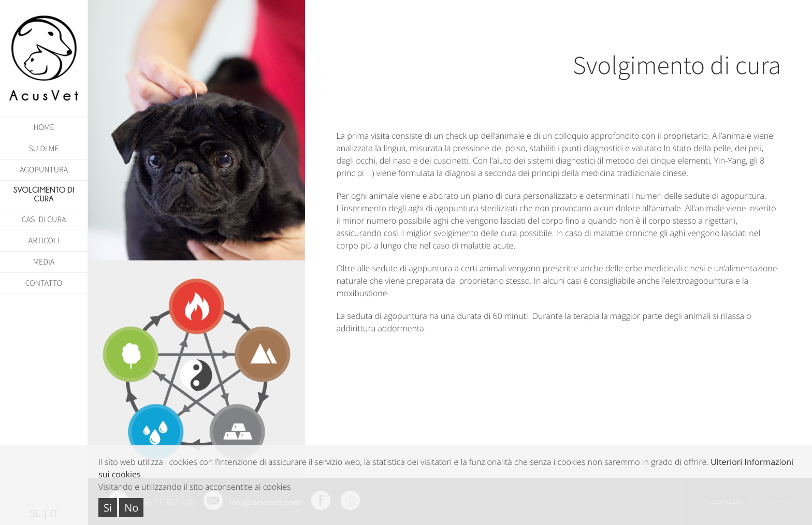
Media (44, 262)
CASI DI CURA (44, 220)
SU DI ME (44, 149)
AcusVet (44, 58)
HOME (44, 127)
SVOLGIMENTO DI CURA (44, 195)
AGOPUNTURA (44, 170)
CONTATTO (44, 283)
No (131, 508)
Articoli (44, 241)
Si (108, 508)
